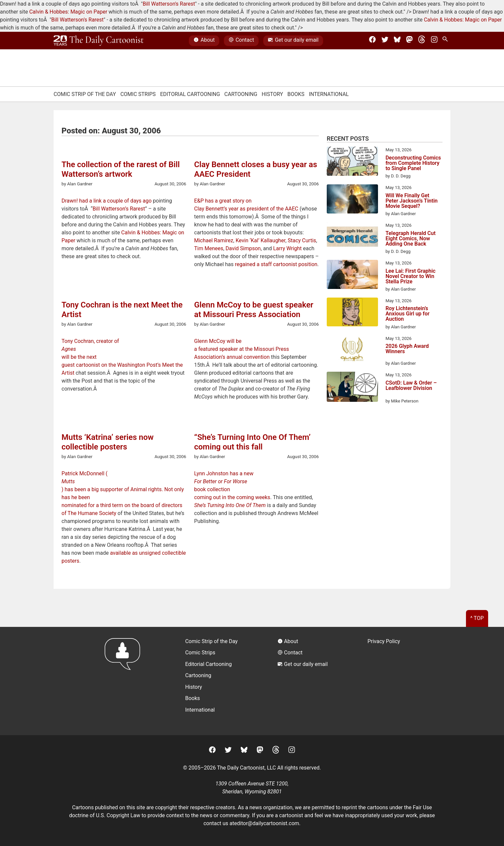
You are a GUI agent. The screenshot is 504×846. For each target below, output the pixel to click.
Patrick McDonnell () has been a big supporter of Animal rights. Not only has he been (124, 485)
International (329, 94)
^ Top (477, 618)
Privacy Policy (384, 641)
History (272, 94)
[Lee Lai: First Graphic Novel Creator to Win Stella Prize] (352, 275)
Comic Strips (138, 94)
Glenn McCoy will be (218, 341)
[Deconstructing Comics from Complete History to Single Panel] (352, 162)
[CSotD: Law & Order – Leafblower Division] (352, 388)
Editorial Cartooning (190, 94)
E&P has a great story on (223, 201)
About (204, 41)
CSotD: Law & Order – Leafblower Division (411, 386)
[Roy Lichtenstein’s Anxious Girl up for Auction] (352, 313)
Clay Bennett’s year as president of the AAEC (246, 209)
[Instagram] (434, 41)
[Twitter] (385, 41)
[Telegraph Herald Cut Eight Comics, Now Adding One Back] (352, 238)
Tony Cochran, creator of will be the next (124, 349)
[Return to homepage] (125, 681)
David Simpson (243, 248)
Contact (241, 41)
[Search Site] (446, 41)
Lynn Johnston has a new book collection (256, 481)
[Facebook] (372, 41)
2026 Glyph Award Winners (407, 349)
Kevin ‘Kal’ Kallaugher (260, 240)
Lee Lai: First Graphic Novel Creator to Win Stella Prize (411, 276)
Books (296, 94)
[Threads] (422, 41)
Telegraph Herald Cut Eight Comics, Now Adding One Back (411, 239)
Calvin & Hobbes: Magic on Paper (68, 12)
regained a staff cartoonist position (276, 264)
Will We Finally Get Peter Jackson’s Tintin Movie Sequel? (412, 201)
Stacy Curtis (302, 240)
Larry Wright (287, 248)
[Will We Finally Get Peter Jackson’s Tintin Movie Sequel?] (352, 200)
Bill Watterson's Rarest (169, 4)
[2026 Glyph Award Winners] (352, 351)
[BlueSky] (397, 41)
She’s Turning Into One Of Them (230, 505)
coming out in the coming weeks (232, 497)
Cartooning (241, 94)
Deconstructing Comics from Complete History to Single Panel (413, 163)
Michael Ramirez (214, 240)
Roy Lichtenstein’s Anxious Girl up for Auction (408, 314)
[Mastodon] (409, 41)
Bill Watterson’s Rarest (119, 209)
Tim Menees (209, 248)
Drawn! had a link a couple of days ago (106, 201)
